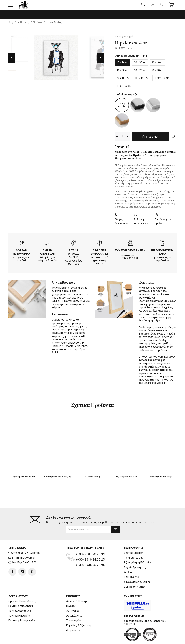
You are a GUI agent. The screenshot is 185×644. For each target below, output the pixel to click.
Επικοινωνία (132, 566)
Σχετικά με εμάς (133, 541)
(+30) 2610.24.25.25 (91, 548)
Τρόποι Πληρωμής (19, 604)
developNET (123, 639)
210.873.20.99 (130, 261)
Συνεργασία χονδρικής (137, 570)
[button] (11, 6)
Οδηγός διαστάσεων (121, 224)
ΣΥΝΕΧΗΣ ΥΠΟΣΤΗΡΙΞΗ (130, 253)
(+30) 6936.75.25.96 (91, 554)
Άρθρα (128, 561)
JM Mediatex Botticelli (68, 290)
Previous (12, 61)
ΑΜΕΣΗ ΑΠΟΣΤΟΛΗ (48, 254)
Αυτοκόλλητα (74, 604)
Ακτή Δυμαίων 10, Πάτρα (25, 541)
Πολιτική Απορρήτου (21, 595)
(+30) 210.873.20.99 (91, 543)
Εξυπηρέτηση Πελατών (137, 551)
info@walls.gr (28, 546)
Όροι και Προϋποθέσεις (22, 590)
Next (100, 61)
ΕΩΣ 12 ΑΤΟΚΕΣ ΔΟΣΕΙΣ (73, 256)
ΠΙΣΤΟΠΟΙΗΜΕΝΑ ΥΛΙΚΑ (162, 254)
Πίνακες (71, 595)
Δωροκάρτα (73, 619)
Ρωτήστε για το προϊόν (164, 224)
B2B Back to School (135, 575)
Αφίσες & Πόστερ (77, 590)
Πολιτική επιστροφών (141, 224)
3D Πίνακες (73, 599)
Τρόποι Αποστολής (20, 599)
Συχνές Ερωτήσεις (135, 556)
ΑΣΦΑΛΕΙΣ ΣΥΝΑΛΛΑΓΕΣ (99, 254)
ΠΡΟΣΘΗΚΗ (150, 142)
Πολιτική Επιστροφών (22, 609)
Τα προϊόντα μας (134, 546)
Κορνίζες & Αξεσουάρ (79, 614)
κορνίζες (157, 293)
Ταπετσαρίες (74, 609)
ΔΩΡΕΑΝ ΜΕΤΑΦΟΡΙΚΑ (21, 254)
